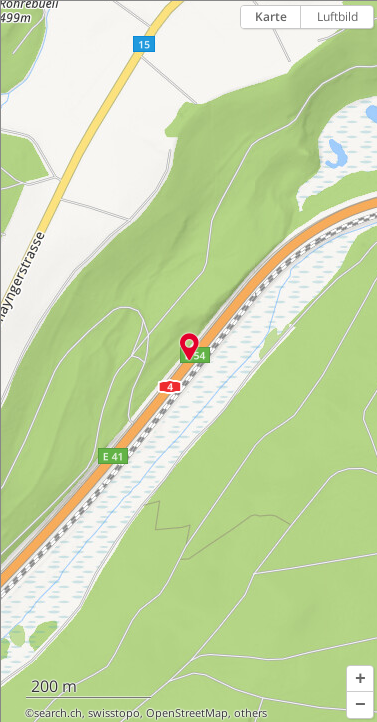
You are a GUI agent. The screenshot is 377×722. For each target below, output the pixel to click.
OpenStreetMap (187, 713)
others (250, 713)
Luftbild (337, 16)
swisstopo (114, 713)
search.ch (58, 713)
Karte (271, 16)
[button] (360, 679)
